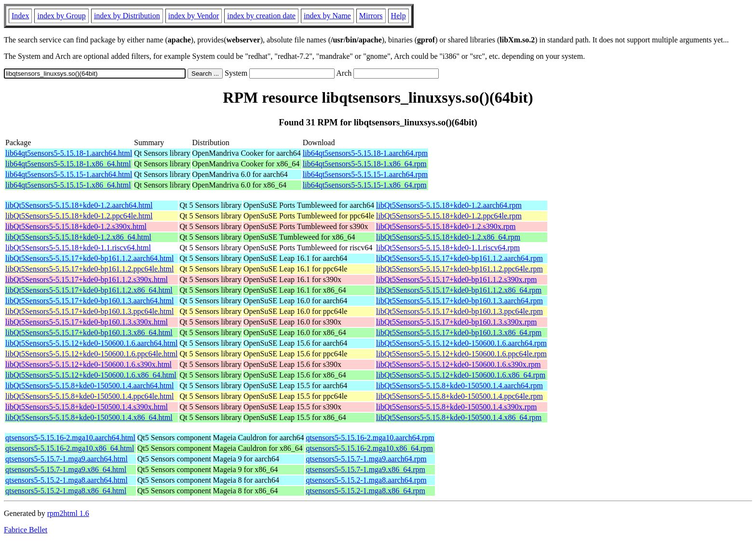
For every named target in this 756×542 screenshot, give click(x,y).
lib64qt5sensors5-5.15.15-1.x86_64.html (68, 185)
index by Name (327, 16)
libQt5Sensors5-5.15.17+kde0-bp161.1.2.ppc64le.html (89, 269)
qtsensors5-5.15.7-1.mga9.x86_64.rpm (365, 469)
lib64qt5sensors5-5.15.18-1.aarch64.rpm (365, 153)
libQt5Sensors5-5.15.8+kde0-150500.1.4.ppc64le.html (89, 396)
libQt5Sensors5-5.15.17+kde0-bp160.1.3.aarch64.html (89, 301)
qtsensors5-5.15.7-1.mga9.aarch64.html (67, 459)
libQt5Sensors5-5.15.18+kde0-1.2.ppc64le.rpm (449, 216)
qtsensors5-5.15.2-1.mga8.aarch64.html (67, 480)
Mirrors (371, 16)
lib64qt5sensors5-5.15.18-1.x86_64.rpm (365, 164)
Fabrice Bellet (26, 530)
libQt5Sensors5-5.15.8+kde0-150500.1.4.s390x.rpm (456, 407)
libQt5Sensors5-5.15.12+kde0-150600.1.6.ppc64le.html (91, 354)
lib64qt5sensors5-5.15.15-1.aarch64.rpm (365, 174)
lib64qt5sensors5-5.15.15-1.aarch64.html (69, 174)
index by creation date (261, 16)
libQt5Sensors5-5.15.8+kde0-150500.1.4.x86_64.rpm (459, 417)
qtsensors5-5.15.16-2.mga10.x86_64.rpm (369, 448)
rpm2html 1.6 (68, 513)
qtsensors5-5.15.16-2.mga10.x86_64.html (70, 448)
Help (398, 16)
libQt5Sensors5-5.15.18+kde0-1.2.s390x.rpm (446, 226)
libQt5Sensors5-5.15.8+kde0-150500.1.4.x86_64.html (89, 417)
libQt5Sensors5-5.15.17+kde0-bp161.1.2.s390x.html (87, 279)
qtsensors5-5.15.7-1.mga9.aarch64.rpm (366, 459)
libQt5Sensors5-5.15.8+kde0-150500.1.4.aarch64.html (89, 386)
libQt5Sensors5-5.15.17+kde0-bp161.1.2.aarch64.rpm (459, 258)
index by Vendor (194, 16)
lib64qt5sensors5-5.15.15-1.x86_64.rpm (365, 185)
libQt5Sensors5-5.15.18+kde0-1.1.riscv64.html (78, 248)
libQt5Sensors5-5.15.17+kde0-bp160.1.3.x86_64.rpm (459, 332)
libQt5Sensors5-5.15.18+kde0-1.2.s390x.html (76, 226)
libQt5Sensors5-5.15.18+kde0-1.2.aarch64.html (79, 205)
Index (20, 16)
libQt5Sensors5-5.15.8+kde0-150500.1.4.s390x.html (87, 407)
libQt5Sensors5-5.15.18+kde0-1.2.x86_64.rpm (448, 237)
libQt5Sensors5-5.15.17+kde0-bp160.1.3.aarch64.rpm (459, 301)
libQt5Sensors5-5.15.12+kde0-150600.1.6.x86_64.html (91, 375)
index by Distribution (127, 16)
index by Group (61, 16)
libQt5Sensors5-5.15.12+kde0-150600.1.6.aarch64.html (91, 343)
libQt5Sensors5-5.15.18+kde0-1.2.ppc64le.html (79, 216)
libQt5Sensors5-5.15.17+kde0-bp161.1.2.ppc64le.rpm (459, 269)
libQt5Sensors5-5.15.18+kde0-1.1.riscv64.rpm (448, 248)
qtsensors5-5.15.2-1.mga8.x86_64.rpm (365, 491)
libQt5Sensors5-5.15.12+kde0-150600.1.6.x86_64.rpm (461, 375)
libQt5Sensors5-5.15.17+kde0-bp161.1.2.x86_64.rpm (459, 290)
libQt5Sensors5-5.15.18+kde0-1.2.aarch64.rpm (449, 205)
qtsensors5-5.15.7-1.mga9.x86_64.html (66, 469)
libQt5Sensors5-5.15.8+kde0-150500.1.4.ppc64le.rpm (459, 396)
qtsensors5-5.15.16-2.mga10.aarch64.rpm (370, 438)
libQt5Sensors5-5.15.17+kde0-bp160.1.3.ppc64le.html (89, 311)
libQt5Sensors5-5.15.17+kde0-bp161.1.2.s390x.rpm (456, 279)
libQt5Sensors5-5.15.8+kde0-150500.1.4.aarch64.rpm (459, 386)
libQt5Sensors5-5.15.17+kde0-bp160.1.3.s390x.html (87, 322)
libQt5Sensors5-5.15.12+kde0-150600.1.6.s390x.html (88, 364)
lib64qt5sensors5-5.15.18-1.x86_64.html (68, 164)
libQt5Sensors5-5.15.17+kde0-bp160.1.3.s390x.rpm (456, 322)
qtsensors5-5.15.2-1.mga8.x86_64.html (66, 491)
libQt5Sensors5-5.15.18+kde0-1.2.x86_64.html (78, 237)
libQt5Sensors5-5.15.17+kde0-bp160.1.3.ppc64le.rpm (459, 311)
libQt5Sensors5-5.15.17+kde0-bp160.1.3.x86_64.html (89, 332)
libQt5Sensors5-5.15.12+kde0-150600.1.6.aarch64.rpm (461, 343)
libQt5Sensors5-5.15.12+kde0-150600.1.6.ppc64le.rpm (461, 354)
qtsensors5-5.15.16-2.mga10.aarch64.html (70, 438)
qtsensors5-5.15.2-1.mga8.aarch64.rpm (366, 480)
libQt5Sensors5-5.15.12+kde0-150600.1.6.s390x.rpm (458, 364)
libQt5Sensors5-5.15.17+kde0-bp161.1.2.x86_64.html (89, 290)
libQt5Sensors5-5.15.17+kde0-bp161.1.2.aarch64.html (89, 258)
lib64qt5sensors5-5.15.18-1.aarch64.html (69, 153)
